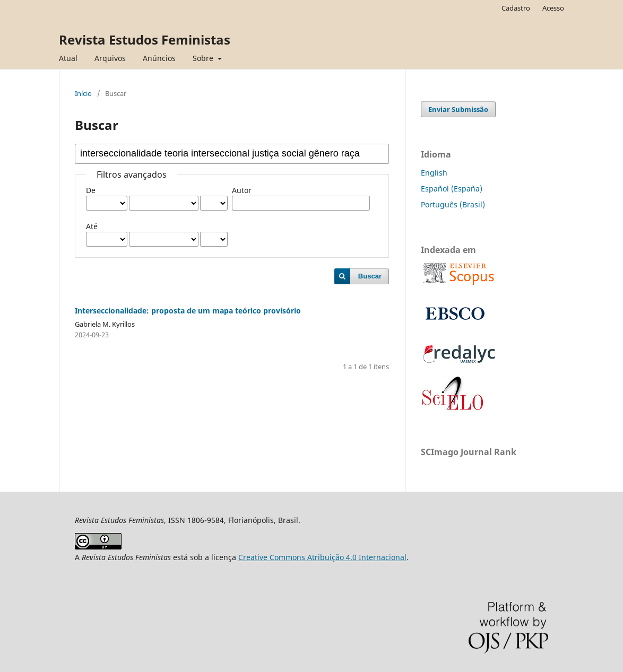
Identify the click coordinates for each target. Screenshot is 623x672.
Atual (68, 58)
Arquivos (110, 58)
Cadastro (516, 8)
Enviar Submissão (458, 109)
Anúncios (159, 58)
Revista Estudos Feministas (145, 40)
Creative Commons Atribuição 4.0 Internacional (322, 557)
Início (83, 93)
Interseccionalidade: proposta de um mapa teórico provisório (188, 311)
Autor (242, 190)
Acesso (553, 8)
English (434, 173)
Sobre (204, 58)
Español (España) (452, 189)
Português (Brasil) (453, 204)
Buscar (370, 276)
